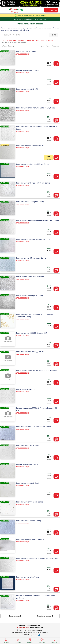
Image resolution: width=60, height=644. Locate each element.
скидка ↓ (56, 46)
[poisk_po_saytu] (25, 35)
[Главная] (16, 9)
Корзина (30, 640)
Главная (6, 640)
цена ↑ (43, 46)
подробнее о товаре (22, 54)
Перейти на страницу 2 (45, 616)
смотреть (43, 19)
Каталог (18, 640)
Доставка (42, 640)
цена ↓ (49, 46)
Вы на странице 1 (15, 616)
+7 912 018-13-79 (23, 627)
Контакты (54, 640)
